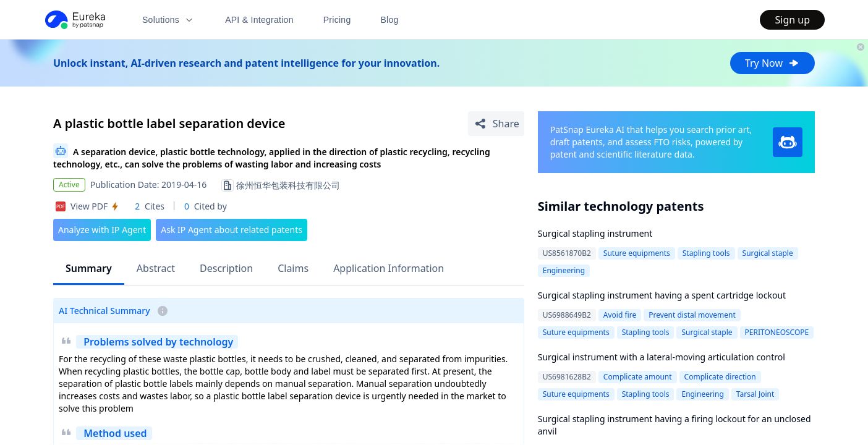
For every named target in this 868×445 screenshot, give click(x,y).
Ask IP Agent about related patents (232, 230)
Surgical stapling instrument (595, 233)
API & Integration (259, 20)
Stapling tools (706, 253)
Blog (390, 20)
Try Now (772, 63)
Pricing (337, 20)
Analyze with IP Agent (102, 230)
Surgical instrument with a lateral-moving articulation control (662, 357)
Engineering (564, 270)
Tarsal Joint (755, 394)
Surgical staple (768, 253)
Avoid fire (620, 315)
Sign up (792, 20)
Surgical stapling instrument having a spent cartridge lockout (662, 295)
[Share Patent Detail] (496, 124)
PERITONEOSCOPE (777, 332)
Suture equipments (637, 253)
